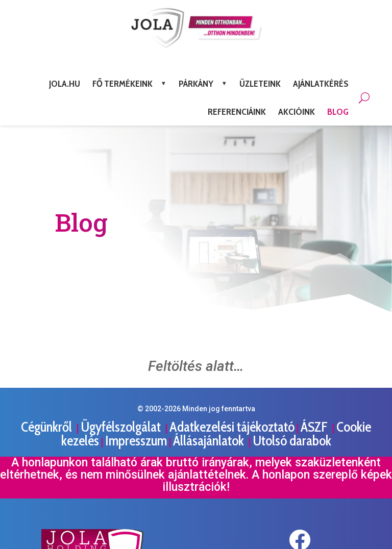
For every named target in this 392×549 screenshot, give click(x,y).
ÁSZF (315, 427)
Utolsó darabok (292, 441)
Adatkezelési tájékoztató (232, 427)
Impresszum (136, 441)
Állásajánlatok (210, 441)
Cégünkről (48, 427)
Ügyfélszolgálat (122, 427)
